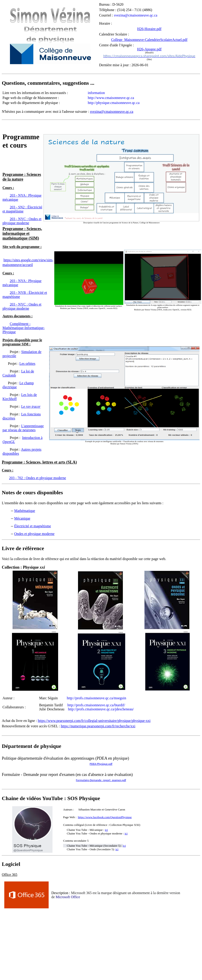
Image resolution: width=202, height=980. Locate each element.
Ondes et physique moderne (34, 534)
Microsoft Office (68, 897)
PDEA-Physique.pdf (101, 764)
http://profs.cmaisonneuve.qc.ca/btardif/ (96, 705)
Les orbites (27, 364)
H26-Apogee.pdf (149, 49)
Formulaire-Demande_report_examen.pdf (101, 780)
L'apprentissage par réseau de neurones (23, 428)
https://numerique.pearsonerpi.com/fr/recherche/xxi (98, 726)
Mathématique (25, 511)
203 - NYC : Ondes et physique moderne (22, 306)
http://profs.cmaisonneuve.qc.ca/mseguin (96, 698)
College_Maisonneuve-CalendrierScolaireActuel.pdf (149, 40)
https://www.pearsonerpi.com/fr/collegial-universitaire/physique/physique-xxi (94, 721)
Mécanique (22, 518)
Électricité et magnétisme (33, 526)
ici (117, 849)
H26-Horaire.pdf (149, 29)
